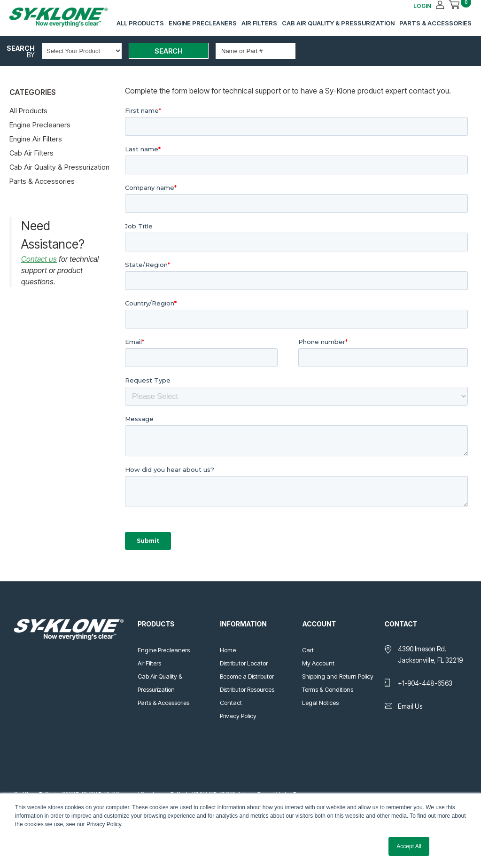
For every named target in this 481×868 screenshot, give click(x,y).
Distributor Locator (244, 663)
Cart (308, 650)
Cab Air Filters (31, 153)
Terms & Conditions (328, 689)
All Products (140, 23)
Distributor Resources (247, 689)
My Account (318, 663)
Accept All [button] (409, 846)
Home (228, 650)
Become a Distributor (247, 676)
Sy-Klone (68, 17)
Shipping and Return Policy (338, 676)
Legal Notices (320, 703)
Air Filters (259, 23)
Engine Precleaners (203, 23)
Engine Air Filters (36, 139)
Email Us (410, 706)
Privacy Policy (238, 716)
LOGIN (422, 6)
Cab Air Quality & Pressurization (338, 23)
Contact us (39, 259)
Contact (231, 703)
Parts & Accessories (435, 23)
